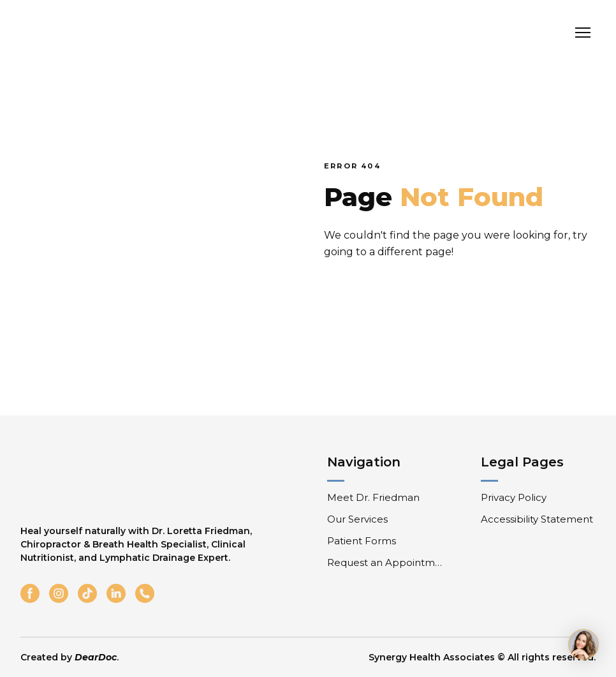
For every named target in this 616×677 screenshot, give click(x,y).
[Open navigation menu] (583, 33)
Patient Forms (362, 541)
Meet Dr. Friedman (373, 497)
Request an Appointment (386, 562)
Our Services (357, 519)
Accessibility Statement (537, 519)
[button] (30, 593)
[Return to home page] (93, 33)
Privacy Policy (514, 497)
